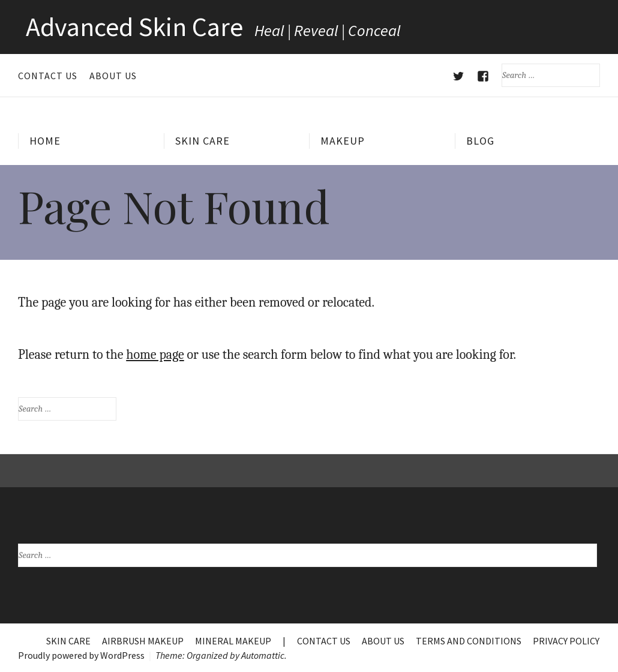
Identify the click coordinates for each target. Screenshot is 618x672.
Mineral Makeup (233, 641)
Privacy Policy (566, 641)
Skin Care (202, 141)
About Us (113, 76)
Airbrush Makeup (143, 641)
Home (45, 141)
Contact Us (48, 76)
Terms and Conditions (469, 641)
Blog (480, 141)
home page (155, 355)
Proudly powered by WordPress (81, 655)
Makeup (343, 141)
